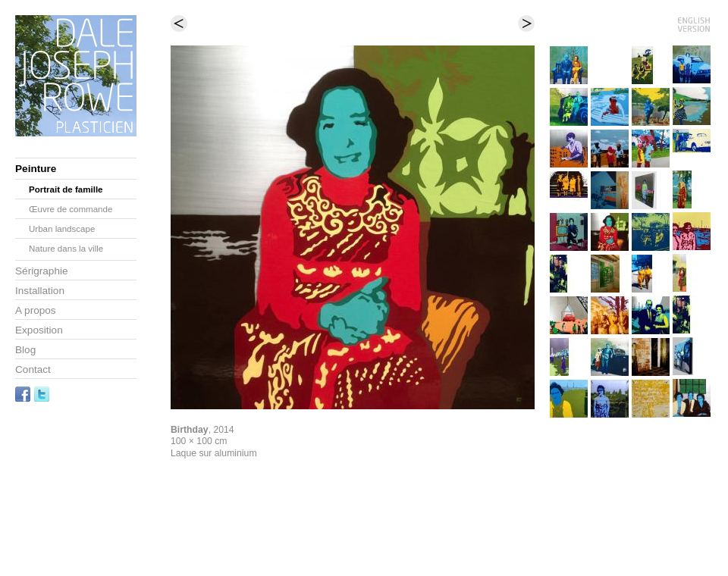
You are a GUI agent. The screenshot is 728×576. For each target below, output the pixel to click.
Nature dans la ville (66, 249)
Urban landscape (62, 229)
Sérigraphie (42, 271)
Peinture (36, 169)
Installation (40, 291)
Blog (25, 350)
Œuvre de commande (71, 209)
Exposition (39, 330)
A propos (36, 310)
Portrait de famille (66, 189)
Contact (33, 369)
